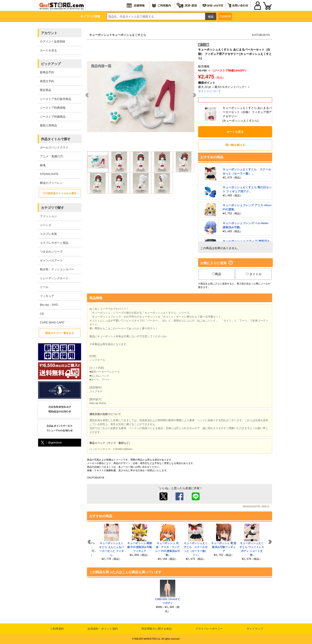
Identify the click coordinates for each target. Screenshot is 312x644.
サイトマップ (255, 629)
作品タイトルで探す (56, 139)
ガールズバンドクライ (54, 147)
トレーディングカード (54, 278)
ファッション (48, 216)
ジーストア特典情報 (53, 108)
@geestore (51, 443)
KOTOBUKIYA (261, 35)
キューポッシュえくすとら (129, 35)
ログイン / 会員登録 (52, 41)
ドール (44, 287)
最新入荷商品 (48, 125)
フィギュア (47, 296)
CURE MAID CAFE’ (52, 322)
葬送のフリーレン (51, 183)
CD (42, 314)
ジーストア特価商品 (53, 117)
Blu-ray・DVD (49, 305)
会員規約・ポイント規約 (103, 629)
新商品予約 (47, 72)
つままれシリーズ (51, 252)
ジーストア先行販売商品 (56, 99)
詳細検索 (225, 16)
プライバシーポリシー (209, 629)
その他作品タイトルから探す (60, 193)
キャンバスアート (51, 261)
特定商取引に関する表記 (157, 629)
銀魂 (43, 165)
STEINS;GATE (49, 174)
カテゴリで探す (52, 208)
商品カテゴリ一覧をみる (60, 333)
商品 (216, 274)
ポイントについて (209, 91)
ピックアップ (51, 64)
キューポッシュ (99, 35)
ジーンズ (46, 225)
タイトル (254, 274)
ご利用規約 (57, 629)
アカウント (49, 33)
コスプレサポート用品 (54, 243)
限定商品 (46, 90)
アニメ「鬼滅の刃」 (53, 156)
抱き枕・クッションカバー (57, 269)
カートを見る (48, 50)
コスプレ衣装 (48, 234)
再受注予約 (47, 81)
